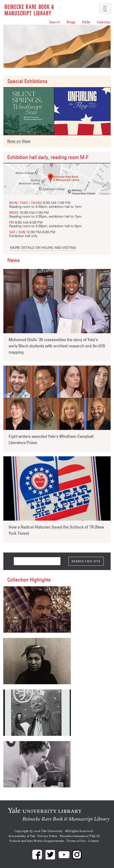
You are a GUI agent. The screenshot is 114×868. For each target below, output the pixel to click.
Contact (93, 841)
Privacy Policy (48, 836)
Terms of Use (76, 841)
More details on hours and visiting (43, 248)
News (13, 260)
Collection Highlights (29, 580)
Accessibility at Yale (22, 836)
